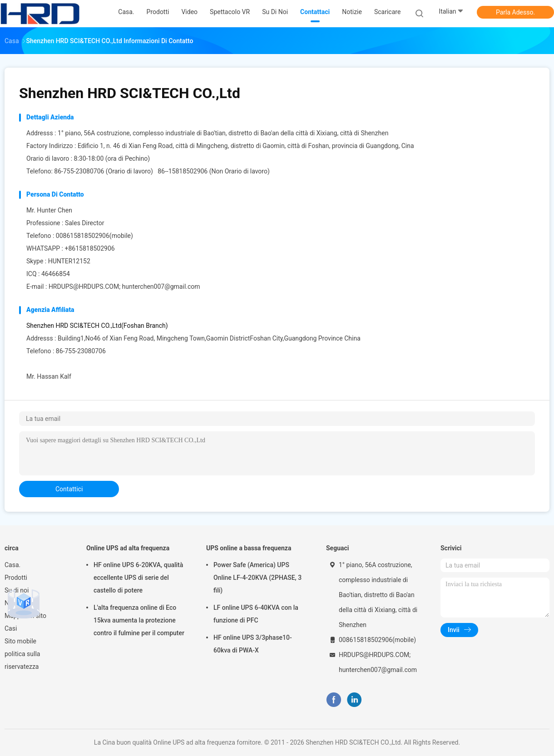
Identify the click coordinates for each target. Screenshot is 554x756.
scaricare (387, 12)
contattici (69, 489)
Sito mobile (20, 641)
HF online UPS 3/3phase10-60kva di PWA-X (253, 644)
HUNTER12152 (69, 261)
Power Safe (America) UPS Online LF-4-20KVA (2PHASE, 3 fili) (257, 578)
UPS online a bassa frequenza (249, 548)
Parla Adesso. (515, 12)
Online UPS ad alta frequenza (128, 548)
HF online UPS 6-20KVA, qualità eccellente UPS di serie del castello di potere (138, 578)
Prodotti (16, 578)
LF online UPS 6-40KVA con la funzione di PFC (256, 614)
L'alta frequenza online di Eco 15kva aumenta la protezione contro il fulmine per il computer (139, 620)
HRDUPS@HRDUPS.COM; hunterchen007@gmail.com (124, 287)
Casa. (12, 565)
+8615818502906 (89, 248)
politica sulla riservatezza (22, 660)
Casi (11, 628)
